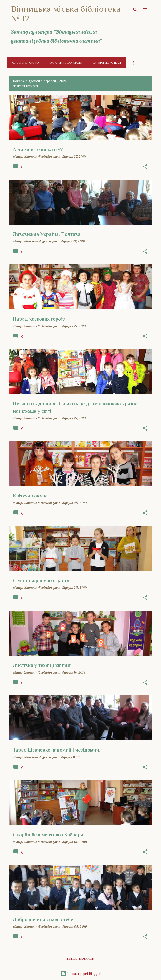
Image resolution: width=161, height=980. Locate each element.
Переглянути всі (25, 86)
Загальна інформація (66, 63)
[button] (145, 167)
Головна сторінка (25, 63)
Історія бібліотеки (107, 63)
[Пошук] (135, 10)
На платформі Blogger (80, 974)
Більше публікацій (81, 959)
